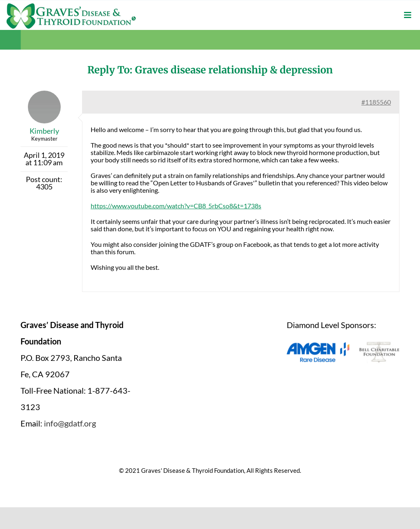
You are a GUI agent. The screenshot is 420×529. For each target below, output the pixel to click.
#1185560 (376, 102)
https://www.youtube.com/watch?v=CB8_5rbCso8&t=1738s (176, 206)
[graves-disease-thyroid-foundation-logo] (71, 6)
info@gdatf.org (70, 423)
